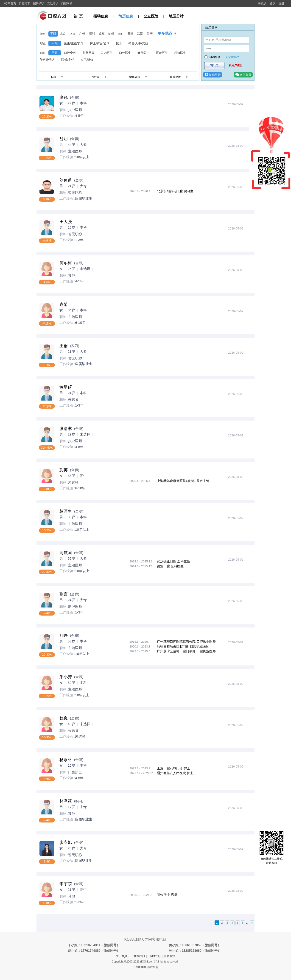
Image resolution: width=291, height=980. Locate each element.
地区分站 (176, 16)
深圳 (92, 34)
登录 (272, 3)
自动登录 (215, 57)
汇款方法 (170, 956)
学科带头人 (47, 60)
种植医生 (180, 53)
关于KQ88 (122, 956)
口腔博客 (25, 3)
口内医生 (107, 53)
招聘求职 (39, 3)
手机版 (262, 3)
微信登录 (243, 75)
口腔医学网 (140, 967)
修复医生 (143, 53)
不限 (53, 34)
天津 (130, 34)
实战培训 (53, 3)
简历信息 (126, 16)
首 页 (78, 16)
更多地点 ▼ (167, 33)
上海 (73, 34)
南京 (121, 34)
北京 (63, 34)
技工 (119, 43)
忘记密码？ (232, 57)
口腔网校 (67, 3)
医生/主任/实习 (74, 43)
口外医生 (125, 53)
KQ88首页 (10, 3)
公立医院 (151, 16)
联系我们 (139, 956)
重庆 (150, 34)
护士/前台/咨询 (100, 43)
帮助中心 (155, 956)
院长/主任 (68, 60)
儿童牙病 (88, 53)
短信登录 (213, 75)
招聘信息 (101, 16)
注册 (281, 3)
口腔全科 (70, 53)
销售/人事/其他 (138, 43)
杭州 (111, 34)
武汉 (140, 34)
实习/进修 (87, 60)
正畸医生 (162, 53)
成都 (101, 34)
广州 (82, 34)
